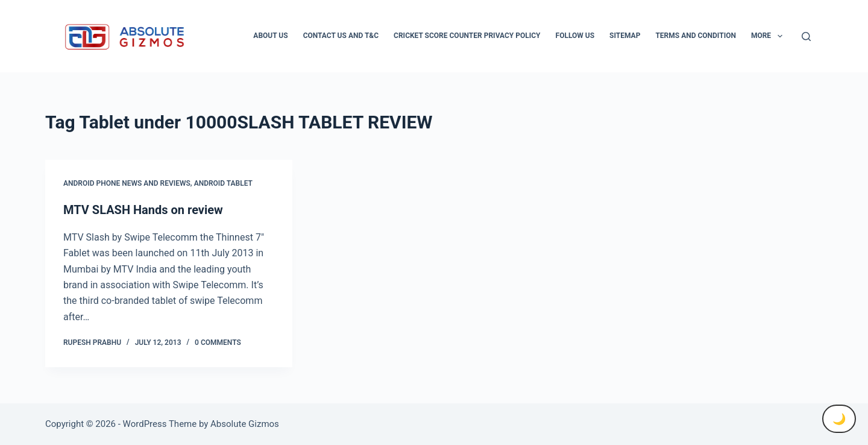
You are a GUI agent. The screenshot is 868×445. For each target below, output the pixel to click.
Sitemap (625, 36)
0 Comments (218, 342)
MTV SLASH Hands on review (143, 210)
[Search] (806, 36)
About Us (270, 36)
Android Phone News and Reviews (127, 183)
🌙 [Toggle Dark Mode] (839, 419)
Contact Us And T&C (341, 36)
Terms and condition (695, 36)
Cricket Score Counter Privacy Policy (467, 36)
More (769, 36)
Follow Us (575, 36)
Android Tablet (223, 183)
